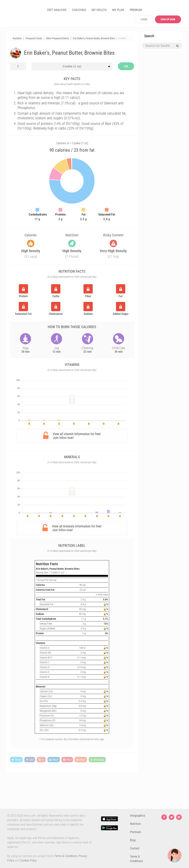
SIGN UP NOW (168, 19)
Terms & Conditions (66, 856)
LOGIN (144, 19)
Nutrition (135, 824)
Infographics (138, 816)
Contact (135, 848)
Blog (133, 840)
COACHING (79, 10)
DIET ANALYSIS (57, 10)
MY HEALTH (99, 10)
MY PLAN (118, 10)
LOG (126, 66)
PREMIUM (136, 10)
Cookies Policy (28, 860)
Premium (135, 832)
